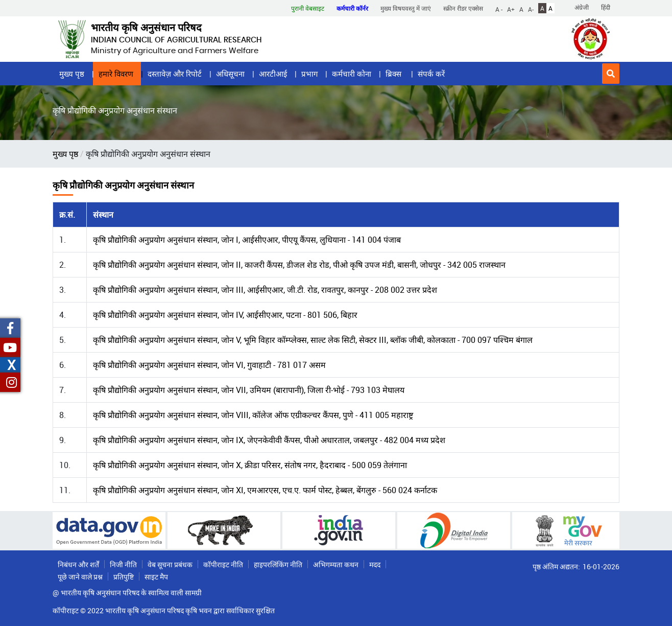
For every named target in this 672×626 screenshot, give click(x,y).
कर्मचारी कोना (352, 74)
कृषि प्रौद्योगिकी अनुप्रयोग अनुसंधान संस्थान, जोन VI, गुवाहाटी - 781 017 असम (209, 365)
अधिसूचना (230, 74)
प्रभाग (309, 74)
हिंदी (606, 7)
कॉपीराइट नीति (223, 564)
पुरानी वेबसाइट (308, 8)
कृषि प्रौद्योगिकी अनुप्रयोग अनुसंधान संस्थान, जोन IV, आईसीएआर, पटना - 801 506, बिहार (225, 315)
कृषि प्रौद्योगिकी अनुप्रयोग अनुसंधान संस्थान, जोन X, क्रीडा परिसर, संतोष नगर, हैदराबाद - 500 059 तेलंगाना (250, 465)
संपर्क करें (431, 74)
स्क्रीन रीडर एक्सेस (463, 8)
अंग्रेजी (582, 7)
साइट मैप (156, 577)
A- (531, 9)
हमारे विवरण (116, 74)
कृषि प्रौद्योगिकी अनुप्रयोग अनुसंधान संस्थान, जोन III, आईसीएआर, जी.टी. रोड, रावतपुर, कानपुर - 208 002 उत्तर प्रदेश (265, 290)
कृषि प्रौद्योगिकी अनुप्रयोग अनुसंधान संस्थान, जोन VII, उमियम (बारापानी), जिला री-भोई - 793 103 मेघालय (249, 390)
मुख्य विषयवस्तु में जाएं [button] (406, 8)
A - (499, 9)
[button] (611, 74)
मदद (375, 564)
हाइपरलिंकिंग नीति (278, 564)
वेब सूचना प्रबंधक (170, 564)
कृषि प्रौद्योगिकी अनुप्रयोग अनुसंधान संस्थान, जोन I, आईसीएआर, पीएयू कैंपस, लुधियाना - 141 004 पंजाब (247, 240)
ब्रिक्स (394, 74)
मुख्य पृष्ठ (72, 74)
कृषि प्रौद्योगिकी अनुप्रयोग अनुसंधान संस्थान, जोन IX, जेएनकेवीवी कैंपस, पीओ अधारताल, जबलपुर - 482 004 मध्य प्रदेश (269, 440)
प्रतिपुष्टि (124, 577)
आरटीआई (273, 74)
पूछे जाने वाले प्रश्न (80, 577)
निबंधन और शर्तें (78, 564)
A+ (511, 9)
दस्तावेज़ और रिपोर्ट (175, 74)
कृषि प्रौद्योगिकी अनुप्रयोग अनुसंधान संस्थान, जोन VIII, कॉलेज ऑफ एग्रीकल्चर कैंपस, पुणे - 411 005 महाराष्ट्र (253, 415)
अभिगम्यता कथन (336, 564)
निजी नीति (123, 564)
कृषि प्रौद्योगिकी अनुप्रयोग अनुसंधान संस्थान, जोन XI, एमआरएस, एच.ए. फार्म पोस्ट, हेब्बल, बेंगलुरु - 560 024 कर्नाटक (265, 490)
